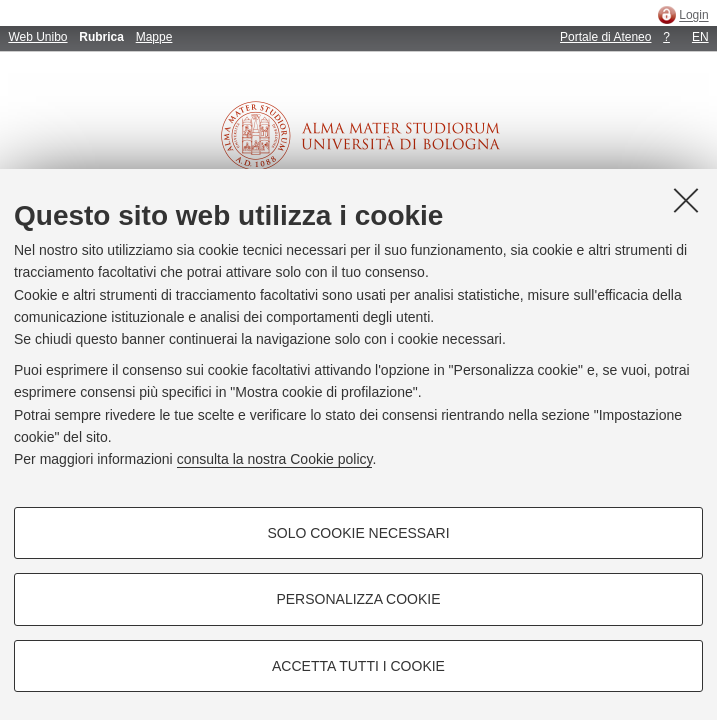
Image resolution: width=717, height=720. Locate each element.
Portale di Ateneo (605, 37)
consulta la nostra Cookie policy (275, 459)
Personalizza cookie (358, 599)
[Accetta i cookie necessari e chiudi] (686, 200)
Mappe (154, 37)
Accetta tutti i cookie (358, 666)
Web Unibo (37, 37)
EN (700, 37)
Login (693, 16)
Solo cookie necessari (358, 533)
